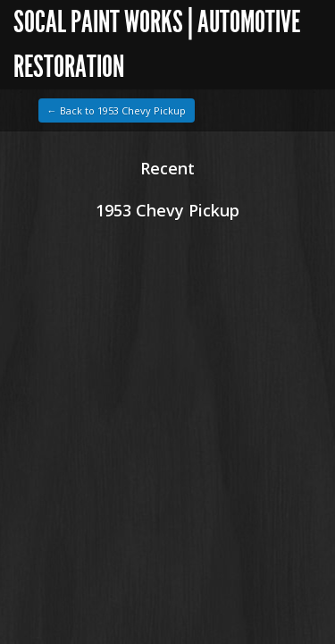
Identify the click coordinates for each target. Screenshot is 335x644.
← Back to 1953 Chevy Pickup (117, 110)
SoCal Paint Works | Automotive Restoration (157, 44)
